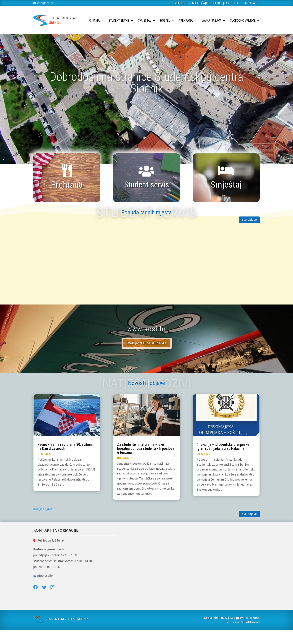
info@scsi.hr (45, 3)
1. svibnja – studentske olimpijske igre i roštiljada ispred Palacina (223, 446)
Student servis (119, 21)
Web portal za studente (147, 343)
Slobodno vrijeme (243, 21)
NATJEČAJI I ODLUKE (207, 3)
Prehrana (186, 21)
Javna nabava (211, 21)
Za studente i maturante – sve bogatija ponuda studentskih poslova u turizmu (146, 448)
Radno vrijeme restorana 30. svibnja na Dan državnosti (65, 446)
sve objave (249, 220)
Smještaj (145, 21)
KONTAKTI (252, 3)
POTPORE (180, 3)
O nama (95, 21)
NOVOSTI (233, 3)
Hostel (165, 21)
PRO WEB (246, 622)
